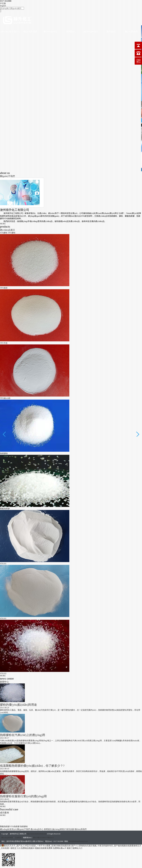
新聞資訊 (71, 32)
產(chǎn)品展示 (7, 230)
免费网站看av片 (60, 848)
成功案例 (4, 813)
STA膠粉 (4, 233)
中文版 (3, 3)
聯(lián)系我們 (131, 32)
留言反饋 (111, 32)
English (3, 6)
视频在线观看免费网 (44, 848)
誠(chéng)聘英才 (91, 32)
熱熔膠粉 (24, 827)
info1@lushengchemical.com (78, 841)
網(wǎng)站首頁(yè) (10, 32)
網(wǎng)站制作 (7, 838)
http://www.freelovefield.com (37, 834)
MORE (3, 224)
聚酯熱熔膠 (5, 827)
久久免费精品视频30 (26, 848)
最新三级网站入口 (75, 848)
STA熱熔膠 (15, 827)
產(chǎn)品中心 (50, 32)
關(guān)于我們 (30, 32)
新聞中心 (4, 682)
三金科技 (18, 838)
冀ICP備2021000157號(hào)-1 (44, 838)
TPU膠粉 (12, 233)
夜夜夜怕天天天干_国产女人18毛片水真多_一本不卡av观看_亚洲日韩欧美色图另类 (35, 846)
